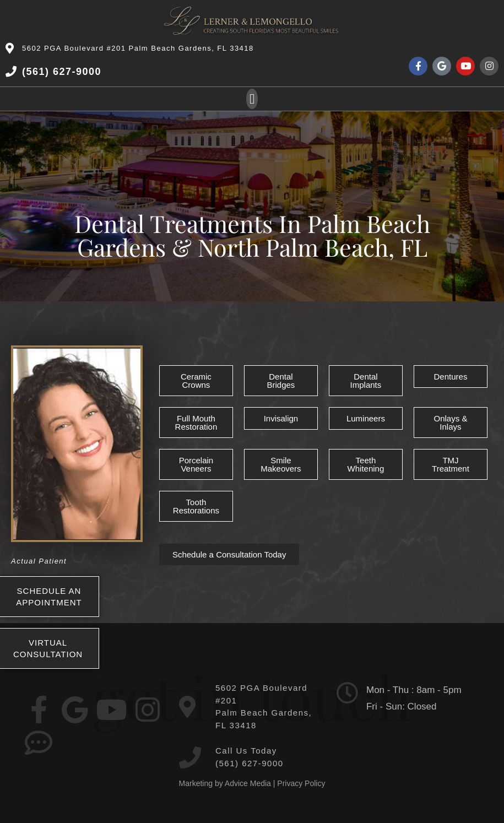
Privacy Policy (301, 783)
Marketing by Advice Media (225, 783)
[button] (252, 99)
